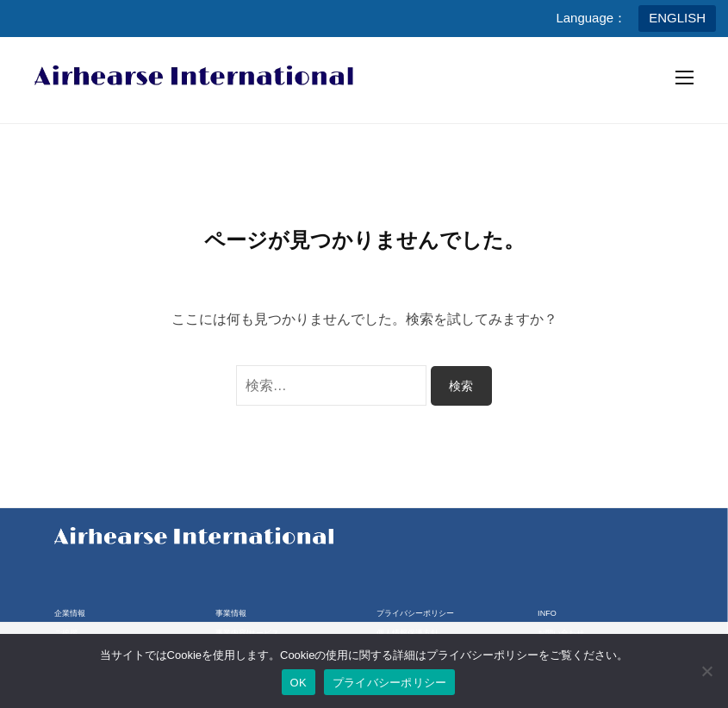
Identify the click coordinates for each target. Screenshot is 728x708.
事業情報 (231, 613)
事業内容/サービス (248, 633)
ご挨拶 (66, 633)
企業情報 (70, 613)
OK (299, 683)
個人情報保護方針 (408, 633)
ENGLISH (677, 18)
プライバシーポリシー (415, 613)
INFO (547, 613)
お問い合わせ (561, 633)
